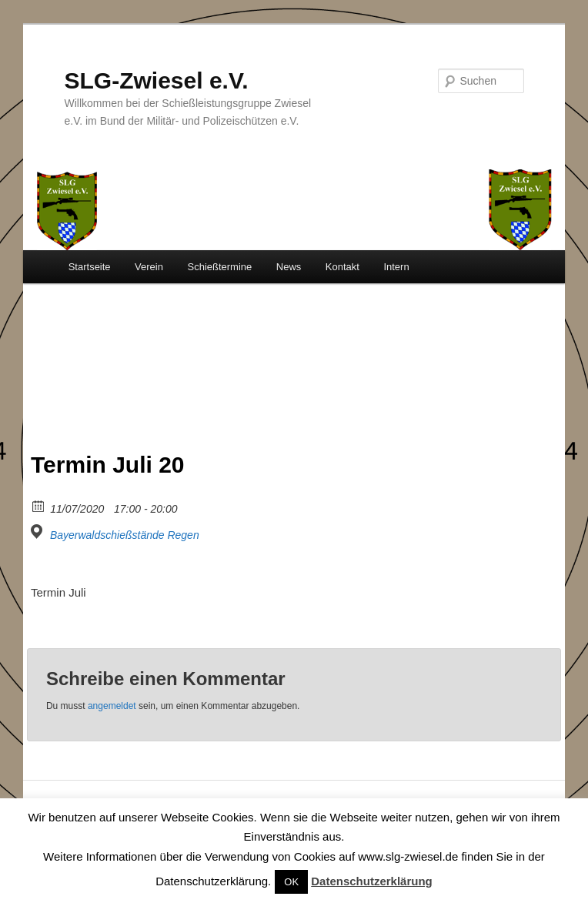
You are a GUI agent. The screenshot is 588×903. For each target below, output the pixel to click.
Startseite (90, 267)
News (289, 267)
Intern (396, 267)
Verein (149, 267)
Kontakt (342, 267)
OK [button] (291, 882)
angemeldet (112, 706)
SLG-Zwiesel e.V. (157, 80)
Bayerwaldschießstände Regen (125, 535)
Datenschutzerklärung (372, 881)
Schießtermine (219, 267)
